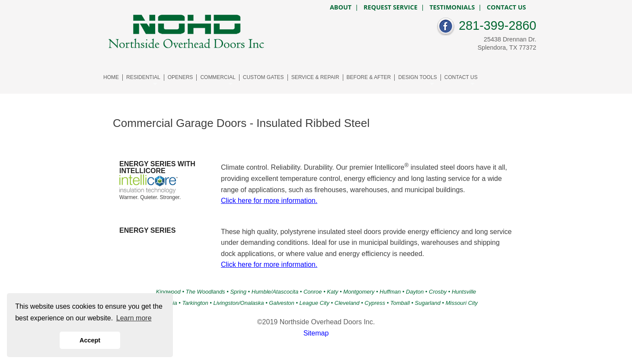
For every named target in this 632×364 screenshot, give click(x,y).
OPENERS (180, 77)
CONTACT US (461, 77)
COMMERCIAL (218, 77)
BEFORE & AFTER (369, 77)
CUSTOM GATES (263, 77)
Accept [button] (90, 340)
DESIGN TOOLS (418, 77)
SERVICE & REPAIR (315, 77)
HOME (111, 77)
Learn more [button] (134, 318)
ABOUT (341, 7)
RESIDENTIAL (143, 77)
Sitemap (316, 333)
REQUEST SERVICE (391, 7)
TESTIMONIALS (452, 7)
